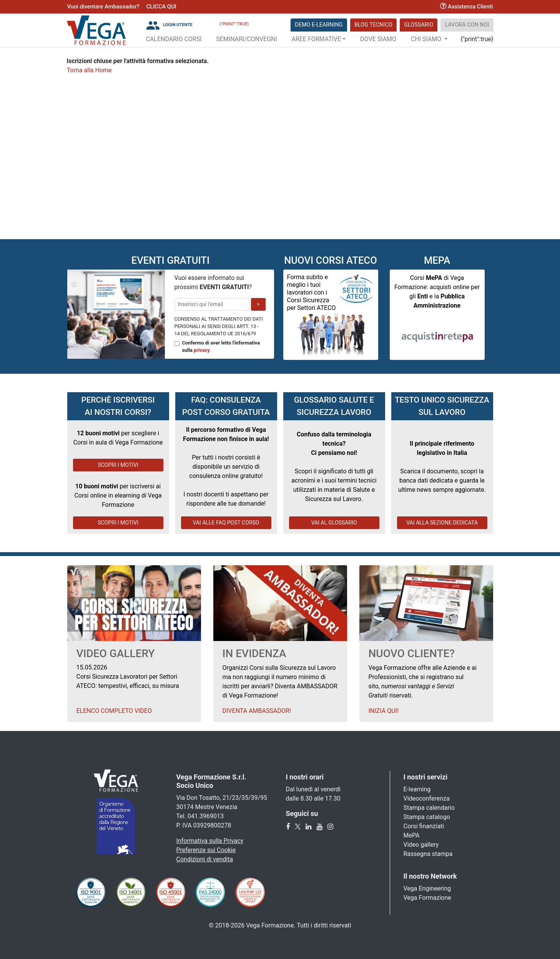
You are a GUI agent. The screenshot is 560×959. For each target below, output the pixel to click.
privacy (202, 350)
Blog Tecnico (373, 25)
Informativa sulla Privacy (210, 841)
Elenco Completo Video (114, 711)
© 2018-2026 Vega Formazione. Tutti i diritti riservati (280, 925)
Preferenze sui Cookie (206, 850)
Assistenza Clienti (466, 7)
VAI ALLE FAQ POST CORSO (226, 523)
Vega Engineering (427, 888)
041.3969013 (206, 816)
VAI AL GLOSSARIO (334, 523)
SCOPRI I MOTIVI (118, 465)
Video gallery (421, 845)
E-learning (417, 789)
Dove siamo (378, 39)
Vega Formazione (427, 898)
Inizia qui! (384, 711)
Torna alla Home (89, 70)
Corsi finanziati (424, 826)
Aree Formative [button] (316, 39)
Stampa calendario (429, 808)
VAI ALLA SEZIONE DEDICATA (442, 523)
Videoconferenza (427, 798)
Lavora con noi (467, 25)
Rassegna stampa (428, 854)
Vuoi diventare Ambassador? (103, 7)
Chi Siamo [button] (427, 39)
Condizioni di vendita (205, 859)
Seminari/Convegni (247, 39)
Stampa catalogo (427, 817)
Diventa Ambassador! (257, 711)
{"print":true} (234, 24)
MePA (412, 835)
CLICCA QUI (161, 7)
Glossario (419, 25)
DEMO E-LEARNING (319, 25)
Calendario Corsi (174, 39)
